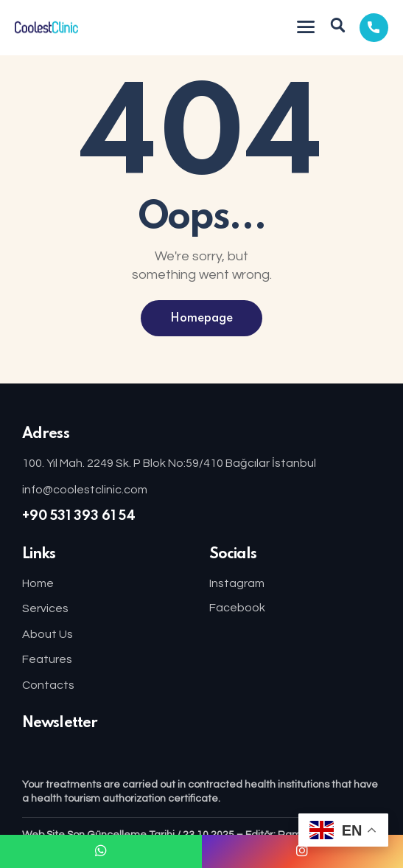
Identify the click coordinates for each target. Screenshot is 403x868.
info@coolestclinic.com (85, 490)
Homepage (201, 319)
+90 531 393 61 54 (79, 516)
